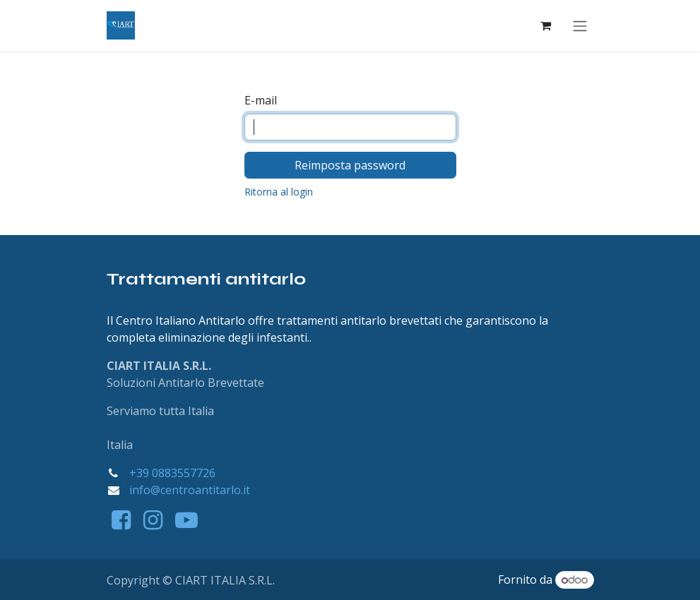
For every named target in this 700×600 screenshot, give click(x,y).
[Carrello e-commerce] (546, 26)
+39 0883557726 (172, 473)
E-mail (261, 101)
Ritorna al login (279, 192)
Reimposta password (350, 166)
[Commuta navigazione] (580, 26)
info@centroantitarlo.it (190, 490)
